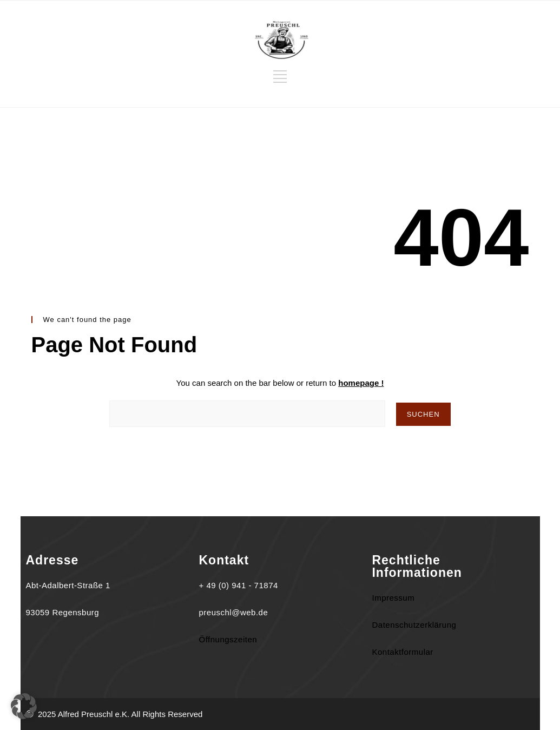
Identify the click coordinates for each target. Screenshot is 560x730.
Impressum (393, 598)
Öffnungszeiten (228, 639)
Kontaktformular (402, 652)
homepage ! (361, 383)
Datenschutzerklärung (414, 625)
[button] (24, 706)
